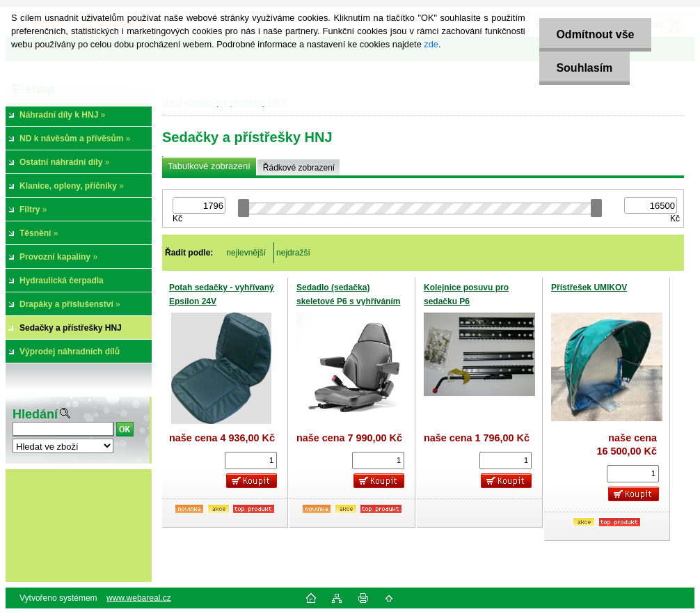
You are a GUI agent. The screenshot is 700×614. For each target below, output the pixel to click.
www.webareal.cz (139, 598)
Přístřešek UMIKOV (589, 288)
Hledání (35, 414)
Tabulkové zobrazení (209, 166)
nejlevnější (246, 253)
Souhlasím (584, 68)
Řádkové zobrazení (299, 168)
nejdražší (293, 253)
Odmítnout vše (595, 34)
